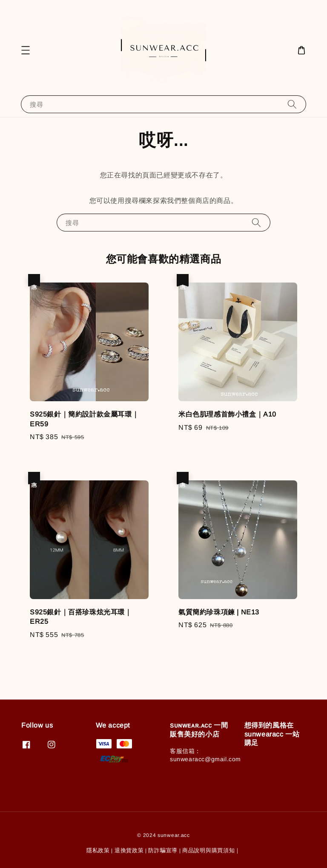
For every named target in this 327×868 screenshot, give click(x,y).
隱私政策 (98, 850)
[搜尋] (292, 104)
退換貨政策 (129, 850)
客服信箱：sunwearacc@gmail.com (205, 755)
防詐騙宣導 (163, 850)
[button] (26, 50)
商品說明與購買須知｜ (211, 850)
